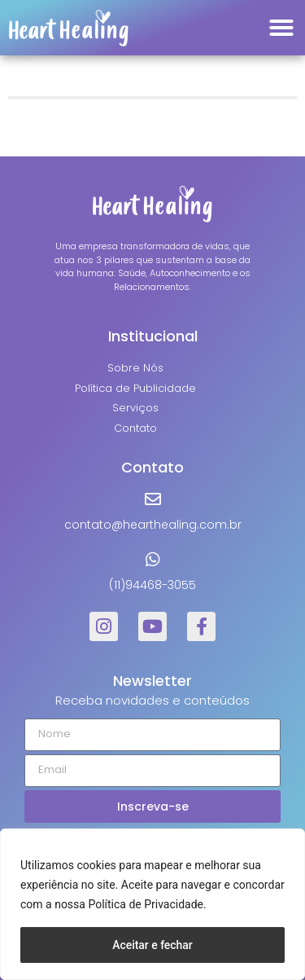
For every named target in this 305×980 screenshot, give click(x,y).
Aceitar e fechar (152, 945)
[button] (281, 28)
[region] (152, 904)
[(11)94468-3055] (153, 560)
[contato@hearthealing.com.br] (153, 499)
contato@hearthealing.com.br (153, 525)
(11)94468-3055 (152, 585)
